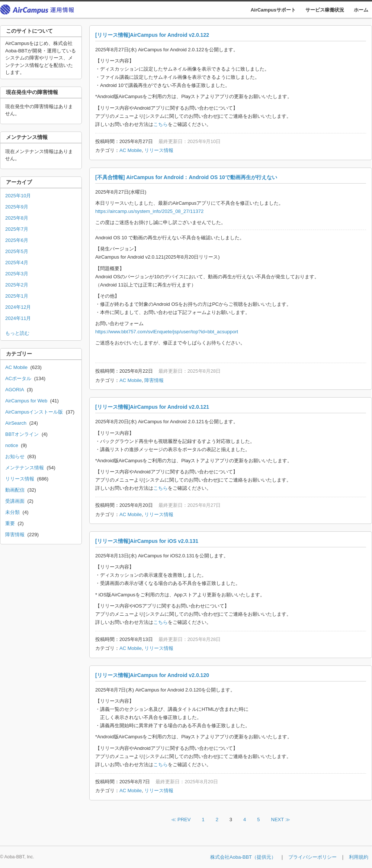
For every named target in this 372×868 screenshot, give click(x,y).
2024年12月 (18, 307)
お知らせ (15, 456)
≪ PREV (181, 820)
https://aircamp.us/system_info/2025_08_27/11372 (149, 211)
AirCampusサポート (273, 10)
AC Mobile (131, 150)
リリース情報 (159, 150)
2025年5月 (17, 251)
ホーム (361, 10)
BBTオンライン (22, 434)
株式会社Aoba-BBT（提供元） (243, 857)
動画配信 (15, 490)
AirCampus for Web (26, 401)
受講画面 (15, 501)
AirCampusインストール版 (34, 412)
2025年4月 (17, 263)
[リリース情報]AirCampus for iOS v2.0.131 (147, 541)
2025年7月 (17, 229)
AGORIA (15, 390)
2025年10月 (18, 196)
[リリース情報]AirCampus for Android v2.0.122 (152, 35)
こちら (161, 124)
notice (12, 445)
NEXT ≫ (281, 820)
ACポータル (18, 378)
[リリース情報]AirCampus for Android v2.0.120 (152, 675)
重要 (10, 523)
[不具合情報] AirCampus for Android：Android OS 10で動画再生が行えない (186, 177)
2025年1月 (17, 296)
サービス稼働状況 (325, 10)
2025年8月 (17, 218)
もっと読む (17, 333)
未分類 (12, 512)
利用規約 (359, 857)
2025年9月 (17, 207)
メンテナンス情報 (25, 468)
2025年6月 (17, 240)
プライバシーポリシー (312, 857)
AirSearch (16, 423)
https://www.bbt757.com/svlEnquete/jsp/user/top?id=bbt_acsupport (167, 332)
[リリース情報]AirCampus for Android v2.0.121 (152, 407)
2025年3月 (17, 274)
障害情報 (154, 380)
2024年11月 (18, 318)
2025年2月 (17, 285)
